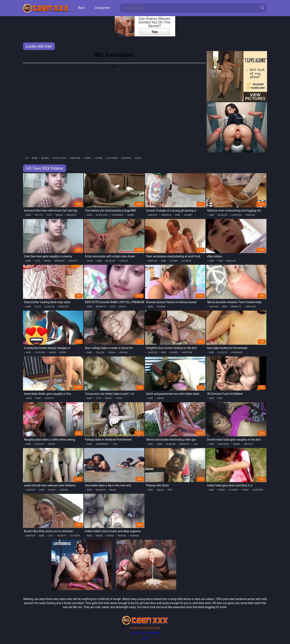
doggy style (59, 158)
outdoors (258, 490)
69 (27, 158)
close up (124, 261)
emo (220, 398)
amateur (153, 215)
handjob (250, 215)
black (38, 307)
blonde (45, 158)
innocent (71, 215)
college (100, 352)
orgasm (123, 352)
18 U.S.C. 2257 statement (145, 633)
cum (220, 261)
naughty (73, 261)
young (119, 398)
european (236, 215)
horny (88, 158)
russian (161, 307)
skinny (131, 215)
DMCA (145, 638)
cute (49, 215)
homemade (118, 215)
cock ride (40, 352)
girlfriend (224, 444)
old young (112, 158)
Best (81, 8)
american (166, 215)
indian (59, 215)
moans (110, 536)
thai (115, 444)
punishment (102, 444)
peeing (52, 444)
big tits (39, 215)
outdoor (126, 158)
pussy (138, 158)
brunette (101, 307)
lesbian (64, 490)
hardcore (75, 158)
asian (90, 261)
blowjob (223, 215)
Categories (102, 8)
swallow (231, 261)
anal (151, 444)
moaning (135, 536)
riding (63, 352)
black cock (102, 215)
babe (35, 158)
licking (99, 158)
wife (170, 490)
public (245, 490)
